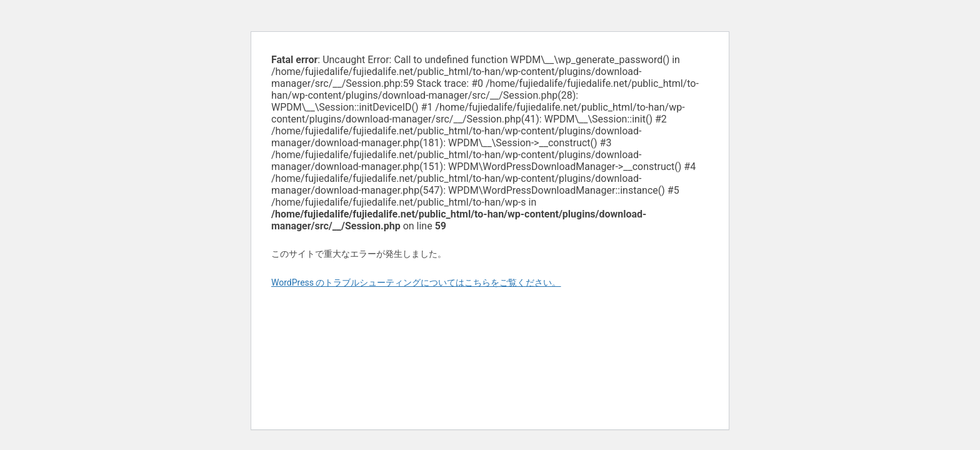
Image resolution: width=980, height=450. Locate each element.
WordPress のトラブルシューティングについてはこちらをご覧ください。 (416, 282)
